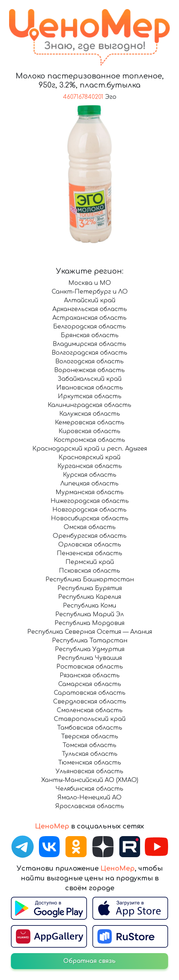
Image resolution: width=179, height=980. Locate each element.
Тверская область (90, 737)
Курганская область (90, 466)
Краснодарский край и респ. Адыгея (90, 449)
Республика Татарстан (90, 641)
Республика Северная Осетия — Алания (90, 632)
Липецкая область (89, 484)
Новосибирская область (90, 519)
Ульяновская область (89, 771)
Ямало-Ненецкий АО (89, 798)
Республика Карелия (90, 597)
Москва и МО (90, 283)
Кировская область (89, 431)
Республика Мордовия (89, 623)
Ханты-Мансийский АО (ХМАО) (90, 780)
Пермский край (90, 562)
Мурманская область (90, 492)
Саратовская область (90, 693)
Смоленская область (90, 710)
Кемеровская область (90, 423)
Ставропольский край (90, 719)
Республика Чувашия (90, 658)
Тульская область (90, 754)
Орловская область (90, 545)
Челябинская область (89, 789)
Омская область (90, 527)
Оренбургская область (90, 536)
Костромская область (89, 440)
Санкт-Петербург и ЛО (90, 292)
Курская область (90, 475)
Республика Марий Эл (89, 614)
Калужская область (90, 414)
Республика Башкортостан (90, 580)
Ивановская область (90, 388)
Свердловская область (90, 702)
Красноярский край (89, 457)
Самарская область (90, 684)
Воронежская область (89, 370)
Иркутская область (90, 396)
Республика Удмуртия (90, 649)
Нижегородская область (90, 501)
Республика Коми (89, 606)
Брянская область (90, 335)
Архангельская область (90, 309)
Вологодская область (89, 362)
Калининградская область (89, 405)
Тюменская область (90, 763)
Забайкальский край (89, 379)
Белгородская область (89, 327)
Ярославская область (90, 806)
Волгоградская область (89, 353)
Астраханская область (89, 318)
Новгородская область (89, 510)
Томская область (89, 745)
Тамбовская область (90, 728)
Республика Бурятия (90, 588)
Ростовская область (90, 667)
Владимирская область (89, 344)
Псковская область (89, 571)
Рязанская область (90, 675)
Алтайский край (90, 301)
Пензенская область (89, 553)
